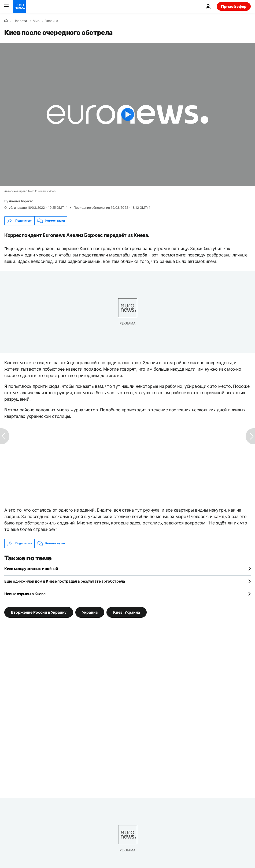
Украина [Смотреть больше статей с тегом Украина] (90, 612)
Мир (36, 21)
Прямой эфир (234, 6)
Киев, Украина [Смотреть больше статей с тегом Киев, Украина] (127, 612)
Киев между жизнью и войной (31, 569)
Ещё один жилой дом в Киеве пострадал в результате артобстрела (65, 581)
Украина (52, 21)
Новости (20, 21)
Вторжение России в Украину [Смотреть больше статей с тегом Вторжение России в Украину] (39, 612)
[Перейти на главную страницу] (19, 6)
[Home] (6, 21)
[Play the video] (127, 115)
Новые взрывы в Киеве (25, 594)
